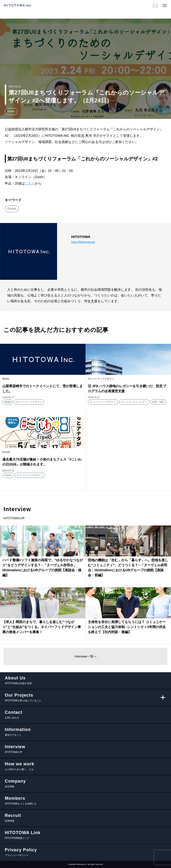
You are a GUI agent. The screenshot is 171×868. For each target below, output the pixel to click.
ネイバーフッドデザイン (29, 402)
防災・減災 (158, 402)
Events (11, 111)
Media (8, 402)
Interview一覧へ (85, 656)
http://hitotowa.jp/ (83, 242)
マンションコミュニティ (134, 402)
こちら (30, 183)
